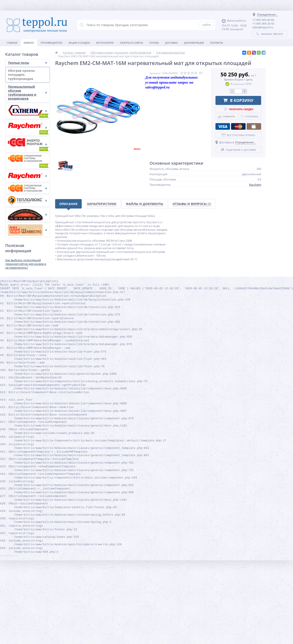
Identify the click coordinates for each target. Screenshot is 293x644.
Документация (194, 43)
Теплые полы (27, 63)
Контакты (217, 43)
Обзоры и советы (131, 43)
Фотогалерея (105, 43)
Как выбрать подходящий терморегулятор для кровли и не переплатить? (26, 264)
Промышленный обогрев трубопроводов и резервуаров (27, 93)
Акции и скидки (79, 43)
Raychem (255, 185)
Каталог (29, 43)
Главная (12, 43)
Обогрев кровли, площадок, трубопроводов (27, 75)
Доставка (171, 43)
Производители (51, 43)
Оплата (154, 43)
